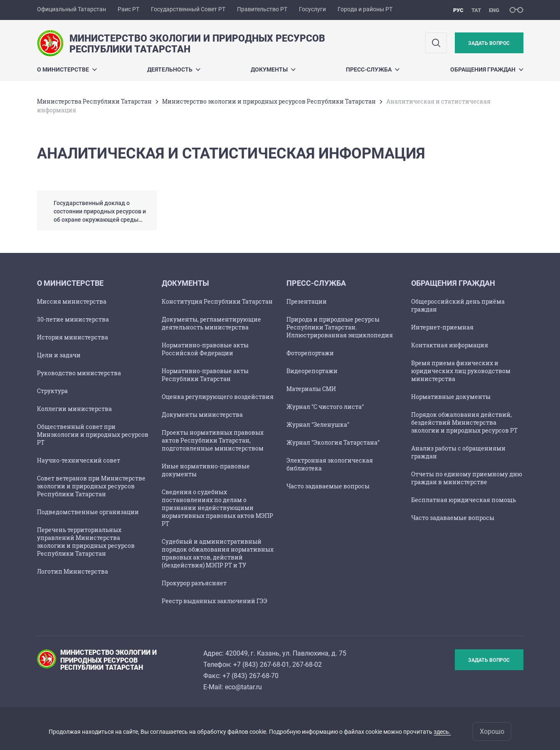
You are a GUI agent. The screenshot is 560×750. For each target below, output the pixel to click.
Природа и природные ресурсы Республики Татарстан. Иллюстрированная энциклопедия (340, 327)
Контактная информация (450, 345)
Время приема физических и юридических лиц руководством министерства (461, 371)
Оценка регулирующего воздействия (218, 397)
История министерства (73, 337)
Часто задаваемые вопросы (328, 486)
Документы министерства (202, 415)
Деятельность (174, 69)
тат (476, 10)
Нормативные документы (451, 397)
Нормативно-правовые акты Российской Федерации (205, 349)
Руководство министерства (79, 373)
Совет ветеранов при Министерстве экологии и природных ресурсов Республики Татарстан (91, 486)
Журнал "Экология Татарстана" (333, 442)
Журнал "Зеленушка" (318, 425)
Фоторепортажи (310, 353)
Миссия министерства (72, 301)
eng (494, 10)
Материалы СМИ (311, 389)
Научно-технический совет (79, 460)
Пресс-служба (373, 69)
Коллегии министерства (74, 409)
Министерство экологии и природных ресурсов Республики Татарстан (269, 101)
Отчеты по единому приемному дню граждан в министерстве (467, 478)
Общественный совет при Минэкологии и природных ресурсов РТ (93, 434)
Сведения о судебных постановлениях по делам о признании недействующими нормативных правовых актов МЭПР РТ (217, 508)
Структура (52, 391)
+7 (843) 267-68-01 (261, 665)
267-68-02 (307, 665)
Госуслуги (312, 9)
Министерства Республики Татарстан (94, 101)
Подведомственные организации (88, 512)
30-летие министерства (73, 319)
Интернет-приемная (442, 327)
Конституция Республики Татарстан (217, 301)
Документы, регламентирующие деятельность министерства (211, 323)
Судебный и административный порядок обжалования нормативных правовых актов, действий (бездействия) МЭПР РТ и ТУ (218, 553)
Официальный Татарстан (72, 9)
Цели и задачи (59, 355)
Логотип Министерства (73, 571)
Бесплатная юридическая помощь (464, 500)
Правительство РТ (262, 9)
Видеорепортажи (312, 371)
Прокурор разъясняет (194, 583)
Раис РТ (128, 9)
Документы (273, 69)
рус (458, 10)
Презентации (307, 301)
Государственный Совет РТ (188, 9)
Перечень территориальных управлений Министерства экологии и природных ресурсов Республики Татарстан (86, 542)
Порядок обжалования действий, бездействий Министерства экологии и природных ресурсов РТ (464, 422)
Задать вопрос (489, 43)
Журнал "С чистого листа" (325, 407)
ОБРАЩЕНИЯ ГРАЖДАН (487, 69)
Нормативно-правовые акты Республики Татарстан (205, 375)
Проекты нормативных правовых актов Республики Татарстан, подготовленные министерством (213, 440)
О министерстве (67, 69)
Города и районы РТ (365, 9)
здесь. (442, 732)
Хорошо (492, 731)
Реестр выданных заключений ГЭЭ (215, 601)
